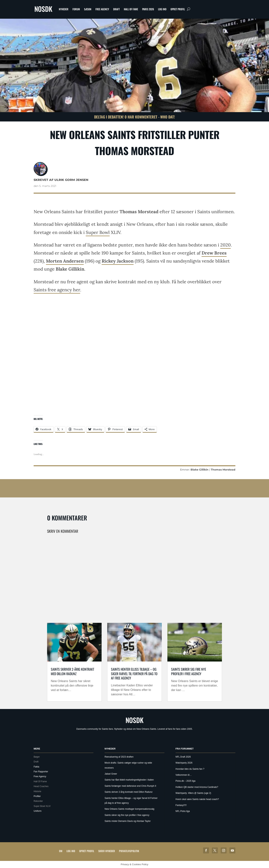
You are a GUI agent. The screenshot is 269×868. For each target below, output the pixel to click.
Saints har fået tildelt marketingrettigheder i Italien (129, 780)
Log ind (162, 9)
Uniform (38, 811)
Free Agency (102, 9)
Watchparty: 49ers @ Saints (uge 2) (193, 793)
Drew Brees (214, 253)
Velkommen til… (184, 775)
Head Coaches (41, 786)
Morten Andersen (65, 261)
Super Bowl (98, 232)
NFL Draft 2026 (183, 757)
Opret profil (178, 9)
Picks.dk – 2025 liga (186, 781)
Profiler (37, 796)
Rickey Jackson (118, 261)
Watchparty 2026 (184, 763)
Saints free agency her (57, 290)
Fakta (36, 767)
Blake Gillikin (200, 470)
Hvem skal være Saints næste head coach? (197, 799)
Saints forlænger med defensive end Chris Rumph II (130, 786)
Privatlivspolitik (129, 851)
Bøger (37, 757)
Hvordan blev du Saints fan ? (190, 769)
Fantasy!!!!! (181, 805)
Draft (116, 9)
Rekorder (38, 801)
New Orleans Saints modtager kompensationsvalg (129, 809)
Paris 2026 (148, 9)
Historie (37, 791)
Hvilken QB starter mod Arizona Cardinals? (197, 787)
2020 (225, 245)
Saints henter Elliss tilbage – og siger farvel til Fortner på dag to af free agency (134, 674)
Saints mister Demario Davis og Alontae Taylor (128, 821)
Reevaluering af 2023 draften (119, 757)
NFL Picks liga (183, 811)
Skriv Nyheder (107, 851)
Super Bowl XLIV (42, 806)
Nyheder (64, 9)
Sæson (88, 9)
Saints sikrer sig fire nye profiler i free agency (189, 671)
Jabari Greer (111, 774)
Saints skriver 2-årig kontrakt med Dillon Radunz (72, 671)
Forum (76, 9)
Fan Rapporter (41, 772)
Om (61, 851)
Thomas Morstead (223, 470)
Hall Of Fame (131, 9)
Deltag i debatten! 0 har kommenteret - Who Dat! (134, 117)
